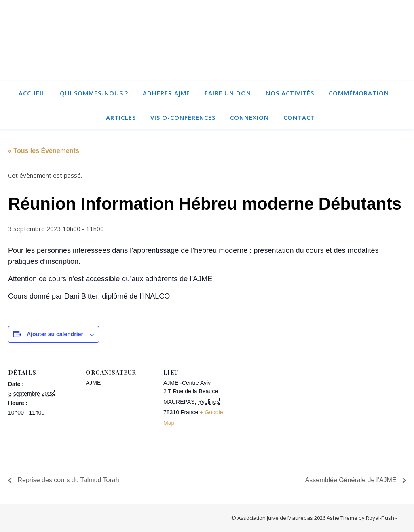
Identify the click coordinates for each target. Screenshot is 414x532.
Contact (299, 117)
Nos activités (290, 93)
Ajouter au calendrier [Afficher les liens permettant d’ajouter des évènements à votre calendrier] (55, 334)
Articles (121, 117)
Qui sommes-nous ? (94, 93)
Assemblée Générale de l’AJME (352, 480)
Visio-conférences (183, 117)
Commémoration (359, 93)
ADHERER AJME (166, 93)
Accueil (32, 93)
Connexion (249, 117)
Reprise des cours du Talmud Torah (68, 480)
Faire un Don (228, 93)
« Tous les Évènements (44, 151)
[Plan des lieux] (284, 411)
